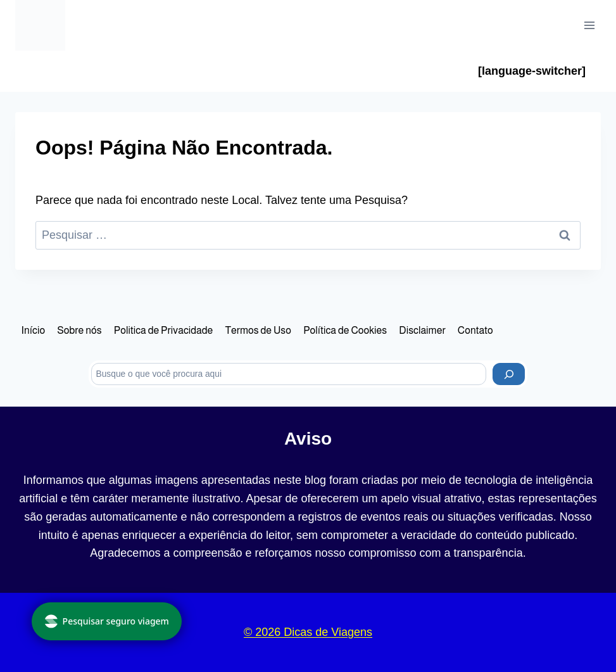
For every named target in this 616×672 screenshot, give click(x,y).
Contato (475, 330)
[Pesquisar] (509, 374)
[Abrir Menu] (589, 25)
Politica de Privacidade (163, 330)
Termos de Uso (258, 330)
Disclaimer (422, 330)
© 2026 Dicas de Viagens (308, 632)
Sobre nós (79, 330)
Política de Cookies (345, 330)
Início (34, 330)
